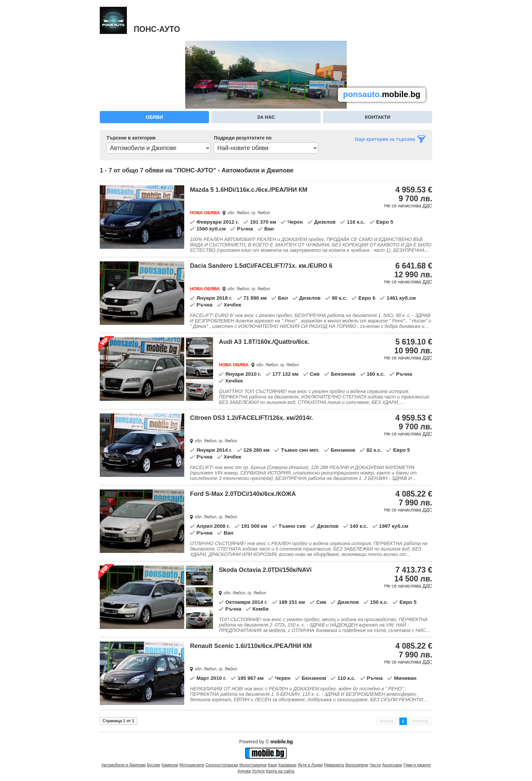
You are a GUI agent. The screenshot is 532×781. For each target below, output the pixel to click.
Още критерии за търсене (385, 139)
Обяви (155, 117)
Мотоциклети (192, 765)
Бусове (154, 765)
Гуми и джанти (417, 765)
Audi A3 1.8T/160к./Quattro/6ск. (264, 342)
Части (375, 765)
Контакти (378, 117)
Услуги (258, 771)
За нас (266, 117)
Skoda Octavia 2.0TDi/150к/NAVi (265, 570)
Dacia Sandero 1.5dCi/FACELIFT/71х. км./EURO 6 (261, 266)
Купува (244, 771)
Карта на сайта (280, 771)
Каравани (287, 765)
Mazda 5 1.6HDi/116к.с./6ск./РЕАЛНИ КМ (249, 190)
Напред (420, 721)
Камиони (170, 765)
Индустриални (253, 765)
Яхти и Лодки (310, 765)
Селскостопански (222, 765)
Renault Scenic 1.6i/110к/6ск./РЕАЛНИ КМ (251, 646)
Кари (272, 765)
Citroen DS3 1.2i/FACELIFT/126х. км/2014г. (251, 418)
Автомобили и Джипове (124, 765)
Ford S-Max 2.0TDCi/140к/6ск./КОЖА (243, 494)
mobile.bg (282, 742)
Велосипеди (357, 765)
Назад (386, 721)
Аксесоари (392, 765)
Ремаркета (334, 765)
